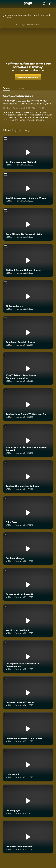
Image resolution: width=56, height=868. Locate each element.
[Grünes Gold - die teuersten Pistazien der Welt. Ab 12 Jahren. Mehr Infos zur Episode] (28, 441)
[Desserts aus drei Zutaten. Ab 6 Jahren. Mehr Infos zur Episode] (28, 693)
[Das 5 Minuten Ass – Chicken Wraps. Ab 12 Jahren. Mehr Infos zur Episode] (28, 188)
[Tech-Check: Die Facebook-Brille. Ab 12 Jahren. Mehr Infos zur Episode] (28, 224)
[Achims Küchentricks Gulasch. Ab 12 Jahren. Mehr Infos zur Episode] (28, 477)
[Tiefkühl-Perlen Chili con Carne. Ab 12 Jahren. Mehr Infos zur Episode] (28, 260)
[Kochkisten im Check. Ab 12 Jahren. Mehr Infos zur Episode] (28, 621)
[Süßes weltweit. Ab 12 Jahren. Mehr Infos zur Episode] (28, 296)
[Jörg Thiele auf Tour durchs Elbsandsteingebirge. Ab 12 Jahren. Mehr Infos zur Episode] (28, 369)
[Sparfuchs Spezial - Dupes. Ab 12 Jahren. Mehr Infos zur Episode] (28, 332)
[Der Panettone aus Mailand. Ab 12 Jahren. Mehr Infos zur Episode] (28, 152)
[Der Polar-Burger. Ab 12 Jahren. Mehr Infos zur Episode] (28, 549)
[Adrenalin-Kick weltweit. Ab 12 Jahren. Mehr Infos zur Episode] (28, 837)
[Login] (50, 4)
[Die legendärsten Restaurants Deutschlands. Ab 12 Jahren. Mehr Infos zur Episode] (28, 657)
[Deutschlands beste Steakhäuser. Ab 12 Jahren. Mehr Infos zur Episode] (28, 729)
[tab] (7, 88)
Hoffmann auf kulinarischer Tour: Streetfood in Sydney (28, 16)
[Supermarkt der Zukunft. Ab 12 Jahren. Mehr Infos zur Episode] (28, 585)
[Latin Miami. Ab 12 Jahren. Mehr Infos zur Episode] (28, 765)
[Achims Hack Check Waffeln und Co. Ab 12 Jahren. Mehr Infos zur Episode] (28, 405)
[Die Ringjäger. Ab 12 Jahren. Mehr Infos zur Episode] (28, 801)
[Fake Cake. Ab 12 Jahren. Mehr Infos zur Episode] (28, 513)
